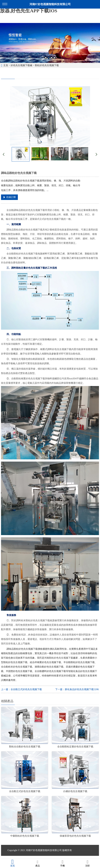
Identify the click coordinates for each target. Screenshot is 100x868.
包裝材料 (43, 254)
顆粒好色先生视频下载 (47, 65)
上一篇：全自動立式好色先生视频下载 (21, 689)
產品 (38, 863)
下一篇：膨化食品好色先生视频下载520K (77, 689)
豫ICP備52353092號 (82, 850)
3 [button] (52, 58)
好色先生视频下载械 (21, 65)
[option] (50, 43)
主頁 (6, 65)
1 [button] (46, 58)
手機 (63, 863)
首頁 (13, 863)
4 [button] (54, 58)
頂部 (87, 863)
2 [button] (49, 58)
